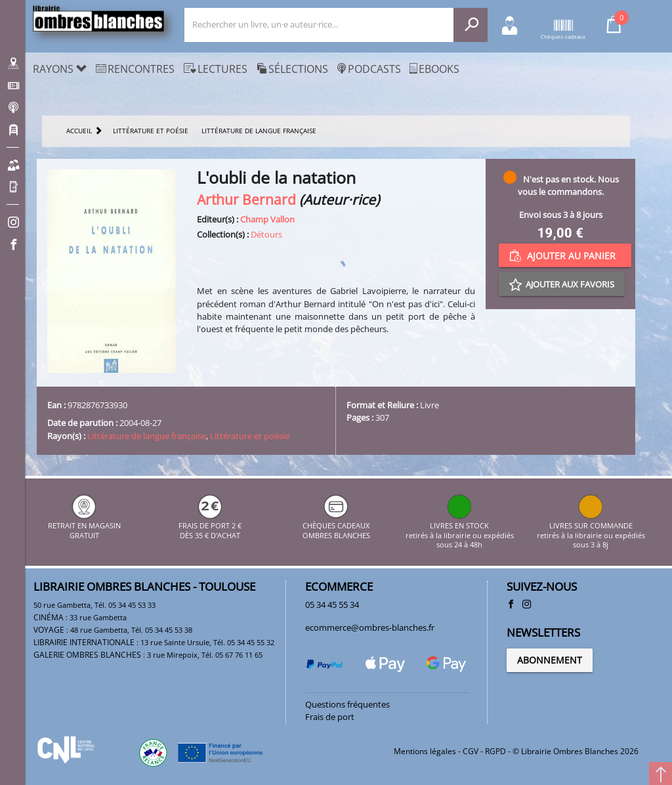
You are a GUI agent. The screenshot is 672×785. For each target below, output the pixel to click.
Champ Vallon (267, 219)
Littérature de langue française (147, 436)
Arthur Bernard (246, 199)
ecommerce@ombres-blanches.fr (370, 627)
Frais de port (330, 717)
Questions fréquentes (347, 704)
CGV (471, 751)
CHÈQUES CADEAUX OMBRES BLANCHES (336, 526)
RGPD (495, 751)
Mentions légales (425, 751)
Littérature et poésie (250, 436)
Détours (266, 234)
